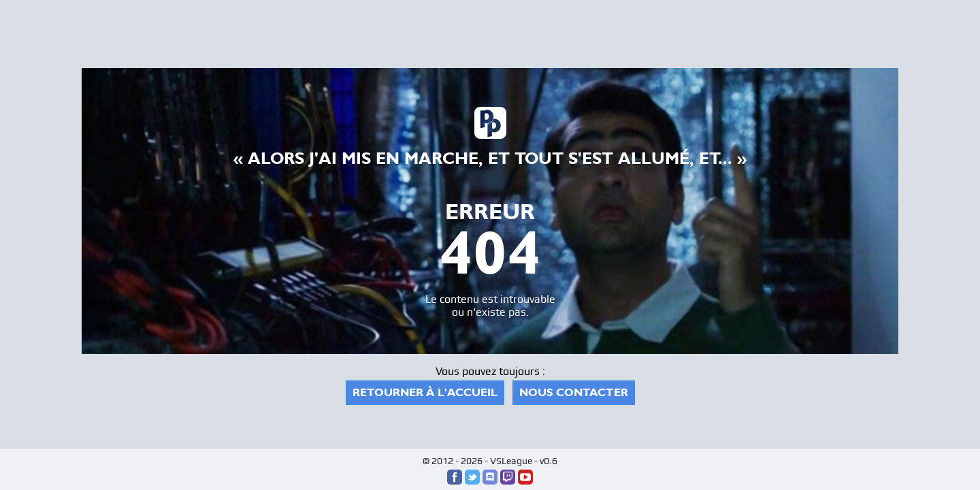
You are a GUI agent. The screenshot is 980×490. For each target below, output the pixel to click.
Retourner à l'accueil (425, 392)
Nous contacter (574, 392)
